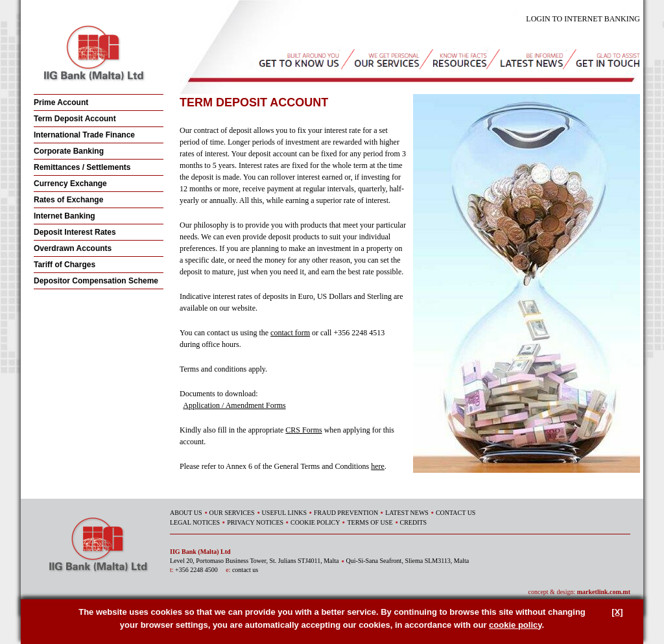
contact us (245, 570)
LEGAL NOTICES (195, 522)
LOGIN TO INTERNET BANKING (583, 19)
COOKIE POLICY (315, 522)
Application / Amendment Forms (234, 405)
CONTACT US (456, 513)
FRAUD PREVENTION (346, 513)
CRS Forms (303, 430)
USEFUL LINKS (284, 513)
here (378, 466)
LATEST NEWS (407, 513)
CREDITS (414, 522)
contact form (290, 333)
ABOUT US (186, 513)
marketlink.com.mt (604, 592)
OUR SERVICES (232, 513)
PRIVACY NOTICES (255, 522)
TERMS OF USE (370, 522)
